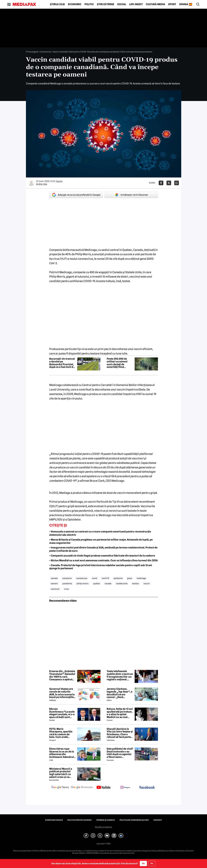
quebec (97, 583)
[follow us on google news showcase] (82, 788)
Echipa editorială (54, 820)
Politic (89, 4)
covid (94, 578)
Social (122, 4)
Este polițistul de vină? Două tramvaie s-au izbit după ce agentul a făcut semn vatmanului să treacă (120, 753)
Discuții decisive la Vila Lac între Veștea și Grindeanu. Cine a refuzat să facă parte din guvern (120, 733)
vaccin (147, 583)
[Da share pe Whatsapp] (177, 183)
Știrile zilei (57, 4)
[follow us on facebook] (147, 788)
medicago (141, 578)
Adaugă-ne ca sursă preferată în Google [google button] (76, 195)
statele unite (122, 583)
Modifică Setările (104, 827)
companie (67, 578)
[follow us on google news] (60, 788)
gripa (130, 578)
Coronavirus (46, 52)
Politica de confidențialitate (134, 820)
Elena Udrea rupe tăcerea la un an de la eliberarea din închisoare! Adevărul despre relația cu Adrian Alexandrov (62, 753)
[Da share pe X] (169, 183)
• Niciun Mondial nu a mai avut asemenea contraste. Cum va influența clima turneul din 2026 (103, 560)
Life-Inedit (136, 4)
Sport (172, 4)
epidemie (118, 578)
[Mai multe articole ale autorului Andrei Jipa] (31, 183)
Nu (152, 863)
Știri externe (106, 4)
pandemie (67, 583)
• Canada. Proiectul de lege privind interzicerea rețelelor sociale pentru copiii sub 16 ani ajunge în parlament (101, 567)
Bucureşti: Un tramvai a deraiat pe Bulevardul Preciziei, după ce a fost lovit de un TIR (62, 363)
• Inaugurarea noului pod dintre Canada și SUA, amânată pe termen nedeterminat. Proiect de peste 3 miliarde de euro (103, 549)
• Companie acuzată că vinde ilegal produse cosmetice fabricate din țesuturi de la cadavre (102, 556)
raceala (108, 583)
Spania (184, 4)
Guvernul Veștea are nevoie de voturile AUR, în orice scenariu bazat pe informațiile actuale (62, 693)
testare (135, 583)
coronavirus (82, 578)
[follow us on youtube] (104, 788)
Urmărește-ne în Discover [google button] (131, 195)
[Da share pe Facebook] (161, 183)
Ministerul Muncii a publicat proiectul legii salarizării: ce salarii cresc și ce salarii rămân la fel (61, 773)
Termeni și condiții (106, 820)
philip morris (83, 583)
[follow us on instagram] (125, 788)
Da (143, 863)
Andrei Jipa (42, 184)
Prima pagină (32, 52)
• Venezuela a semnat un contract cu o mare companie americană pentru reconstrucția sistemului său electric (100, 533)
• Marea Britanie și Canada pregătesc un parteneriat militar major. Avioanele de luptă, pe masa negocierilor (101, 541)
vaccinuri (55, 589)
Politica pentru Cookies (79, 820)
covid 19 (105, 578)
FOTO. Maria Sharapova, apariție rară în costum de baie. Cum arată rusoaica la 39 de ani (61, 733)
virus (66, 589)
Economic (75, 4)
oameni (54, 583)
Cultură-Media (155, 4)
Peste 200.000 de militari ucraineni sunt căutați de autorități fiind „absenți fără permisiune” (117, 363)
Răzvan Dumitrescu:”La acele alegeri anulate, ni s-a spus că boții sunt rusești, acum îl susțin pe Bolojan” (62, 713)
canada (54, 578)
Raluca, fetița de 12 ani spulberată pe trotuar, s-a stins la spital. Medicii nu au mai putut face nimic (120, 713)
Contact (158, 820)
